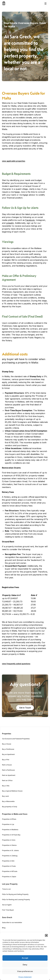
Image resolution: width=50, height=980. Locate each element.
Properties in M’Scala (10, 871)
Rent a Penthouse (8, 770)
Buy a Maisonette (8, 801)
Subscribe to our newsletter (12, 923)
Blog (4, 928)
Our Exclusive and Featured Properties (16, 739)
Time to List (6, 889)
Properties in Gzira (9, 840)
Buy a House (7, 744)
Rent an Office (7, 781)
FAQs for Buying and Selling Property (15, 894)
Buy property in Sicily (10, 807)
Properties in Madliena (10, 830)
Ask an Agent (7, 905)
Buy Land (5, 796)
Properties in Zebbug (10, 856)
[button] (46, 935)
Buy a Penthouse (8, 749)
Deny (25, 965)
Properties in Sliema (9, 845)
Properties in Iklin (8, 861)
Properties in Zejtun (9, 877)
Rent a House (7, 765)
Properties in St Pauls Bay (11, 835)
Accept (25, 958)
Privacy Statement (25, 977)
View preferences (25, 971)
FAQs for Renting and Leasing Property (16, 900)
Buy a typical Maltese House (12, 791)
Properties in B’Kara (9, 819)
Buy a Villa (6, 786)
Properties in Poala (9, 866)
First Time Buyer (8, 910)
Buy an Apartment (8, 754)
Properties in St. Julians (10, 851)
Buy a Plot (6, 760)
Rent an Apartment (9, 775)
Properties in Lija (8, 824)
